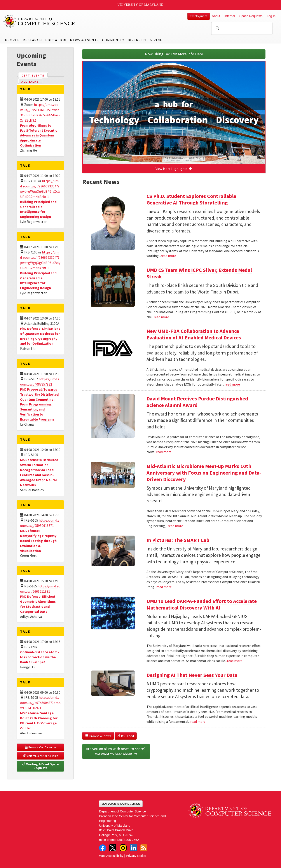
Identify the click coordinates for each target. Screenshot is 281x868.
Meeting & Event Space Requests (41, 766)
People (12, 40)
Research (32, 40)
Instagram (123, 848)
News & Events (84, 40)
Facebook (103, 848)
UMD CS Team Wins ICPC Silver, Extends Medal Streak (199, 273)
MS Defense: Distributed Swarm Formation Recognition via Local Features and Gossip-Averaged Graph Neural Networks (39, 472)
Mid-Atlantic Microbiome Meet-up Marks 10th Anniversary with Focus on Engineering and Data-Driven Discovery (204, 473)
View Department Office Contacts (121, 804)
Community (113, 40)
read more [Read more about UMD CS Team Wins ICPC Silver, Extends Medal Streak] (161, 317)
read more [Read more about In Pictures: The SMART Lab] (164, 587)
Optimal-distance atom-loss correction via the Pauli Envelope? (39, 657)
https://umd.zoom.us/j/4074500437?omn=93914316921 (40, 703)
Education (56, 40)
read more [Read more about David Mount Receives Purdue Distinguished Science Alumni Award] (164, 452)
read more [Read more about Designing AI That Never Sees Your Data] (198, 721)
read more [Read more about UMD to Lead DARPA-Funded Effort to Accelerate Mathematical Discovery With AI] (235, 661)
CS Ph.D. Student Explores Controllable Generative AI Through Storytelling (191, 199)
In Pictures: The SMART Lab (178, 540)
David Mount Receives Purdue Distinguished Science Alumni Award (197, 402)
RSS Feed (126, 736)
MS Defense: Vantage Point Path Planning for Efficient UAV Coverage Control (39, 720)
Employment (199, 16)
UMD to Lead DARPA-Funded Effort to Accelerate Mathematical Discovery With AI (202, 604)
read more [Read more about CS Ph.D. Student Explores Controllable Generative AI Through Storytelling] (168, 256)
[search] (241, 28)
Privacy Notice (136, 856)
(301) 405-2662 (128, 840)
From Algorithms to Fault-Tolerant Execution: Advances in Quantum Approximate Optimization (40, 135)
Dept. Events (35, 75)
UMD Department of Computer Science (39, 21)
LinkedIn (133, 848)
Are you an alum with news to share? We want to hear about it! (116, 751)
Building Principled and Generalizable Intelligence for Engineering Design (38, 209)
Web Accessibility (111, 856)
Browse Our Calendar (40, 747)
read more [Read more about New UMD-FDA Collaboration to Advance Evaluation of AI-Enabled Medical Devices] (232, 384)
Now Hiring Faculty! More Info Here (174, 54)
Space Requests (251, 16)
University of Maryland (140, 5)
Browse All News (98, 736)
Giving (156, 40)
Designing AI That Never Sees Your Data (192, 675)
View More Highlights (174, 169)
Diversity (137, 40)
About (216, 16)
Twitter (113, 848)
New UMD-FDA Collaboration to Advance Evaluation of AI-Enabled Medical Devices (194, 334)
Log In (271, 16)
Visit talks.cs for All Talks (40, 756)
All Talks (30, 82)
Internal (230, 16)
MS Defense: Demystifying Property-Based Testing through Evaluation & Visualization (39, 541)
